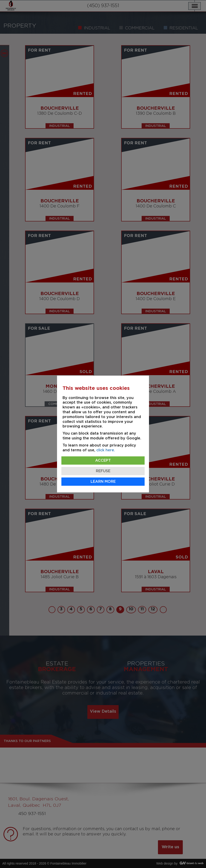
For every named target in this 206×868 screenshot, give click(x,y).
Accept (103, 461)
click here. (106, 450)
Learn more (103, 482)
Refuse (103, 471)
